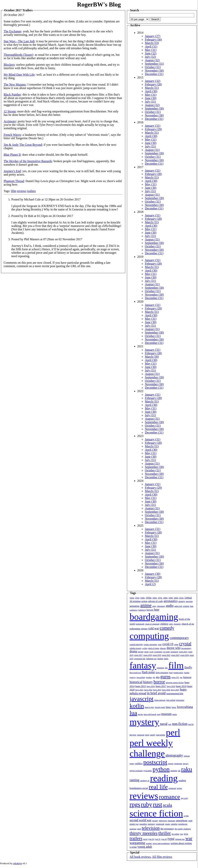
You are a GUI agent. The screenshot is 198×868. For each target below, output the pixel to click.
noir (170, 724)
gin (154, 677)
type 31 (158, 839)
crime (176, 644)
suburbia (174, 824)
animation (135, 606)
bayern (150, 610)
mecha (140, 714)
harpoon (187, 677)
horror (159, 682)
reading (164, 778)
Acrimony (10, 121)
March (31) (152, 88)
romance (169, 797)
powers (171, 764)
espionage (174, 652)
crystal (185, 644)
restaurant (172, 788)
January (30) (153, 574)
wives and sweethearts (161, 843)
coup (160, 644)
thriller (165, 833)
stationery (151, 824)
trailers (31, 191)
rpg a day (184, 798)
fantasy (143, 665)
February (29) (153, 129)
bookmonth (140, 624)
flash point (148, 672)
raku (187, 769)
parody (153, 735)
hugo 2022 (148, 690)
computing (149, 636)
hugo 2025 (175, 690)
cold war (154, 628)
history (148, 682)
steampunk (160, 824)
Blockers (9, 65)
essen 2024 (185, 655)
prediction (178, 764)
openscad (141, 735)
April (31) (151, 46)
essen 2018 (148, 655)
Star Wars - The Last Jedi (19, 41)
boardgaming (154, 617)
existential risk (140, 659)
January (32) (153, 81)
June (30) (151, 98)
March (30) (152, 357)
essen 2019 (157, 655)
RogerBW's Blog (99, 4)
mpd (159, 714)
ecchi (152, 652)
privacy (186, 764)
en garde (167, 652)
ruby (147, 804)
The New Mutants (15, 85)
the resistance (167, 829)
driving (141, 652)
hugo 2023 (157, 690)
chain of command (152, 624)
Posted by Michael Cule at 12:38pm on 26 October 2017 (46, 199)
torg (182, 834)
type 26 (151, 839)
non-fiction (180, 724)
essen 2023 (175, 655)
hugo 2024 (166, 690)
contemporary (179, 638)
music (175, 714)
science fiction (156, 813)
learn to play (150, 707)
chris (171, 624)
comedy (167, 628)
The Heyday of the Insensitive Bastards (28, 161)
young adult (145, 847)
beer (157, 610)
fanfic (166, 659)
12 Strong (10, 111)
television (151, 828)
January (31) (153, 126)
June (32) (151, 53)
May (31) (151, 50)
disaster (163, 648)
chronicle (177, 624)
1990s (171, 598)
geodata (149, 677)
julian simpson (160, 700)
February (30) (153, 40)
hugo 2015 (141, 686)
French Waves (12, 135)
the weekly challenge (183, 829)
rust (158, 804)
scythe (186, 816)
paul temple (161, 735)
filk (166, 668)
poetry (132, 764)
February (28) (153, 84)
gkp (158, 677)
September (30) (154, 108)
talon (139, 829)
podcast (187, 756)
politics (139, 763)
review (179, 788)
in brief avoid (156, 693)
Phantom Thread (14, 181)
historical (136, 682)
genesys (133, 677)
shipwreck (163, 821)
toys (186, 834)
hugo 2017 (161, 686)
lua (133, 713)
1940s (143, 598)
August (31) (152, 150)
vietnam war (180, 839)
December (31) (154, 74)
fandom (160, 659)
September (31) (154, 64)
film (14, 191)
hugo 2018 (171, 686)
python (161, 769)
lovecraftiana (185, 707)
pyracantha (148, 771)
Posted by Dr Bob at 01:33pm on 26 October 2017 (42, 216)
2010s (181, 598)
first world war (135, 673)
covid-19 (168, 644)
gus (181, 677)
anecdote (189, 601)
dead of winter (154, 648)
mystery (144, 722)
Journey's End (12, 171)
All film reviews (162, 857)
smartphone (182, 820)
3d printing (135, 601)
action (144, 601)
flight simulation (162, 673)
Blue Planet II (12, 155)
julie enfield (171, 700)
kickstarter (180, 700)
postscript (155, 762)
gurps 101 (175, 677)
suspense (133, 829)
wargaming (137, 843)
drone (147, 652)
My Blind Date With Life (19, 75)
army (154, 606)
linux (168, 707)
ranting (134, 780)
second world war (140, 820)
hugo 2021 (139, 690)
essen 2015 (183, 652)
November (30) (154, 71)
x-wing (133, 847)
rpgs (135, 804)
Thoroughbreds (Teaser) (18, 55)
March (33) (152, 43)
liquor (174, 707)
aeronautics (171, 601)
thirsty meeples (144, 833)
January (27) (153, 36)
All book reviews (140, 857)
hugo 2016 (151, 686)
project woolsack (136, 771)
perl (173, 732)
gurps (166, 677)
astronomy (161, 606)
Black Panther (12, 94)
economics (158, 652)
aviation (186, 606)
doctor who (173, 648)
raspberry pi (145, 781)
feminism (161, 668)
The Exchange (12, 31)
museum (166, 714)
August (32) (152, 60)
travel (145, 839)
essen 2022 (166, 655)
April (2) (150, 584)
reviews (22, 191)
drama (133, 651)
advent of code (156, 601)
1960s (155, 598)
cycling (145, 648)
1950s (149, 598)
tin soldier (175, 834)
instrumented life (175, 693)
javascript (141, 699)
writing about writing (181, 843)
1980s (165, 598)
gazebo (187, 673)
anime (146, 605)
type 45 (164, 839)
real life (158, 787)
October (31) (153, 67)
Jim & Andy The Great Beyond (23, 145)
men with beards (150, 714)
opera (147, 735)
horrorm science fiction (175, 683)
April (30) (151, 91)
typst (171, 839)
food (171, 673)
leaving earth (160, 707)
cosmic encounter (150, 644)
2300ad (188, 598)
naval (164, 724)
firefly (188, 667)
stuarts (168, 824)
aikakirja (182, 601)
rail (179, 771)
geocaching (141, 677)
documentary (186, 648)
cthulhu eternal (135, 648)
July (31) (150, 102)
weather (149, 843)
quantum (174, 771)
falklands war (151, 659)
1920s (132, 598)
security (155, 821)
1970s (160, 598)
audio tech (178, 606)
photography (174, 755)
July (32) (150, 57)
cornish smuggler (136, 644)
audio (170, 606)
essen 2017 (138, 655)
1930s (137, 598)
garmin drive (178, 673)
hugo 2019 (181, 686)
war (189, 838)
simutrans (171, 821)
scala (168, 805)
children (164, 624)
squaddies (143, 824)
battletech (142, 610)
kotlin (137, 706)
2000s (176, 598)
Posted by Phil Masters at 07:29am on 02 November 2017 (47, 239)
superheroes (183, 824)
